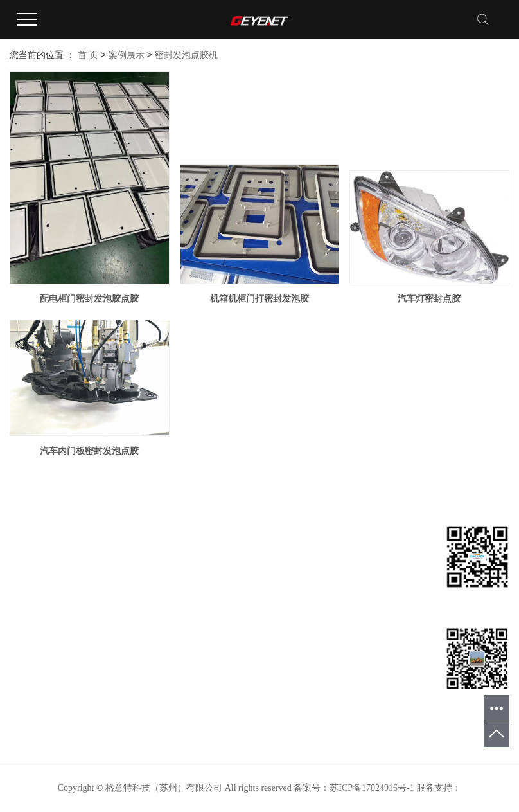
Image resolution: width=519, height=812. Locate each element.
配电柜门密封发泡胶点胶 (89, 298)
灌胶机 (108, 591)
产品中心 (28, 591)
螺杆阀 (108, 630)
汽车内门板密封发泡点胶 (89, 451)
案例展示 (127, 55)
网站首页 (28, 553)
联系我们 (28, 668)
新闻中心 (28, 630)
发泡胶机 (112, 572)
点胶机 (108, 610)
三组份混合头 (121, 649)
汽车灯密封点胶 (429, 298)
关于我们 (28, 572)
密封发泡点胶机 (186, 55)
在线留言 (28, 649)
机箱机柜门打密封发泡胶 (259, 298)
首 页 (88, 55)
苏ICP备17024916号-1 (372, 788)
